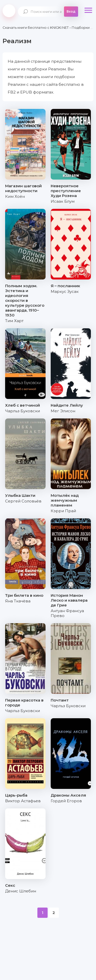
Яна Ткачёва (18, 601)
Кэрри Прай (63, 511)
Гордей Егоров (66, 801)
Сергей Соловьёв (23, 501)
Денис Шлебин (21, 891)
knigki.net (9, 11)
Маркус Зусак (65, 291)
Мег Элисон (63, 411)
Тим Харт (14, 321)
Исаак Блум (63, 201)
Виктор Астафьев (23, 801)
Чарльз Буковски (23, 411)
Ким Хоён (15, 196)
